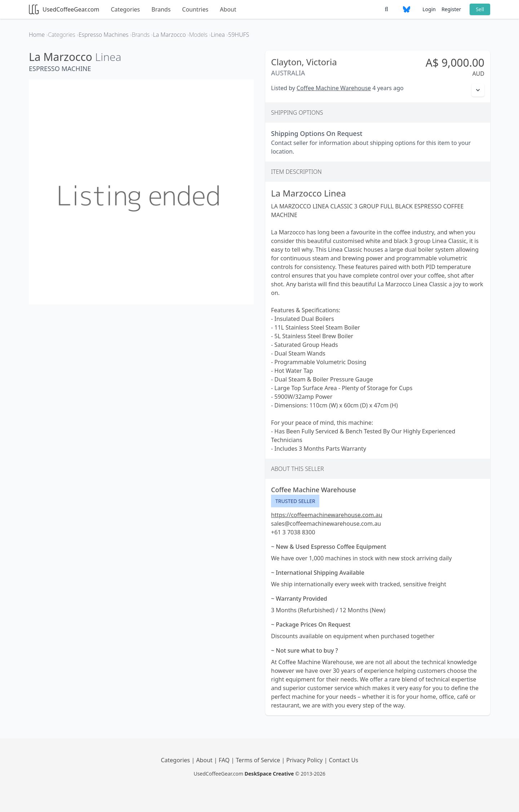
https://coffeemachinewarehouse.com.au (327, 515)
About (228, 9)
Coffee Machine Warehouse (334, 88)
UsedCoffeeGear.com (64, 9)
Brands (161, 9)
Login (429, 9)
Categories (125, 9)
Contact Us (343, 760)
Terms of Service (259, 760)
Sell (480, 9)
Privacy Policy (305, 760)
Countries (195, 9)
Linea (108, 57)
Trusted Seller (295, 501)
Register (451, 9)
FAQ (225, 760)
